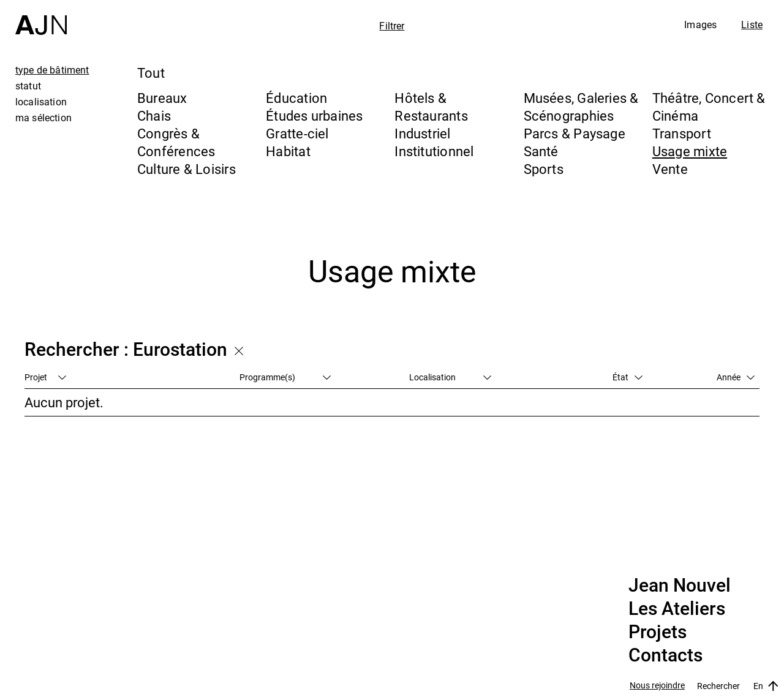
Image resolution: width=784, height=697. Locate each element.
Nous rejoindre (657, 686)
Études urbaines (314, 115)
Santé (541, 151)
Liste (752, 24)
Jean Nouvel (680, 586)
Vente (670, 169)
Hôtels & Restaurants (431, 107)
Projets (658, 632)
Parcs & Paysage (575, 133)
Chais (154, 115)
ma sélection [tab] (43, 118)
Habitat (288, 151)
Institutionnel (434, 151)
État (628, 377)
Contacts (665, 655)
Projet (45, 377)
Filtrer (392, 26)
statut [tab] (28, 86)
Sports (544, 169)
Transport (682, 133)
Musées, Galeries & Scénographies (581, 107)
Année (736, 377)
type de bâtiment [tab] (52, 70)
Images (700, 24)
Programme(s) (285, 377)
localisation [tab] (41, 102)
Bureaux (162, 98)
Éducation (296, 98)
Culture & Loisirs (187, 169)
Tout (151, 73)
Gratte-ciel (297, 133)
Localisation (450, 377)
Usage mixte (690, 151)
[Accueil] (41, 17)
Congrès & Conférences (176, 142)
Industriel (422, 133)
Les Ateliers (677, 609)
